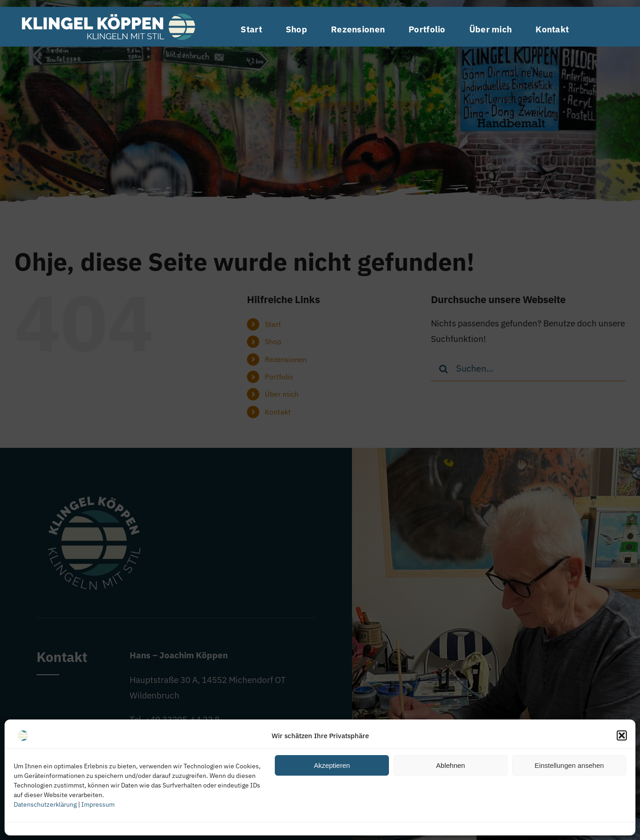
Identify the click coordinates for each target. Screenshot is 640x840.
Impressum (98, 804)
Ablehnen (450, 765)
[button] (622, 735)
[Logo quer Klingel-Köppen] (108, 11)
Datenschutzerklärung (45, 804)
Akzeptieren (332, 765)
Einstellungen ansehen (569, 765)
